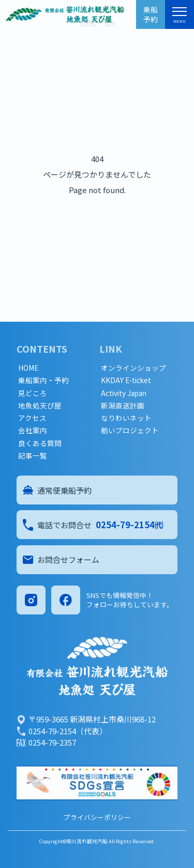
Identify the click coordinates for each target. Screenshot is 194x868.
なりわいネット (126, 418)
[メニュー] (180, 13)
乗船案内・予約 (43, 380)
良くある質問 (40, 443)
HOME (28, 368)
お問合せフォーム (61, 559)
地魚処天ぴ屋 (40, 406)
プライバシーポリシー (97, 817)
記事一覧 (33, 456)
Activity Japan (124, 393)
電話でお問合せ (93, 525)
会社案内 (33, 430)
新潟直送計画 (123, 406)
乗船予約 (151, 14)
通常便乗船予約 (57, 490)
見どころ (33, 393)
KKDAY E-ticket (126, 380)
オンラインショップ (133, 368)
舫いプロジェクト (130, 430)
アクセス (32, 418)
